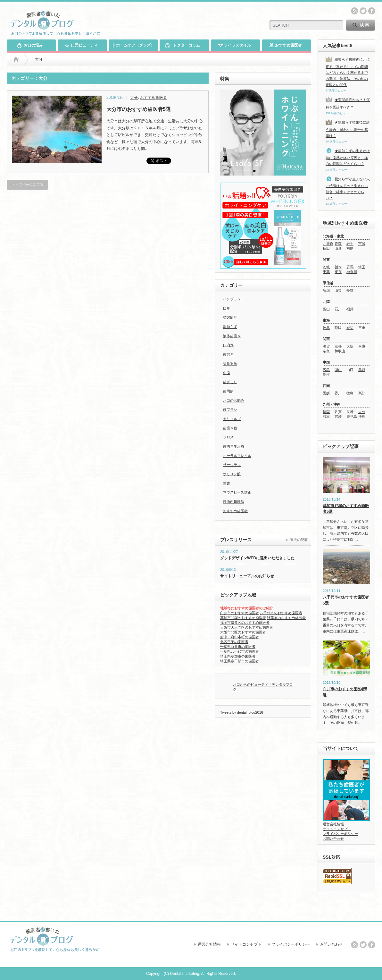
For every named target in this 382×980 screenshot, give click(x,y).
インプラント (234, 299)
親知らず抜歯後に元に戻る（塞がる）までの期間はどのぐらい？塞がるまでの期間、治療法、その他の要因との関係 (348, 72)
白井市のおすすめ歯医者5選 (345, 692)
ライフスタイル (235, 45)
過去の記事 (299, 540)
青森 (338, 244)
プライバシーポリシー (340, 834)
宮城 (362, 244)
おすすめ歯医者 (286, 45)
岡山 (338, 370)
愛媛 (326, 393)
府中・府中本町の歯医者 (240, 637)
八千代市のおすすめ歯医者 (281, 613)
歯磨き (228, 354)
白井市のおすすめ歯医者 (240, 613)
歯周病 (228, 391)
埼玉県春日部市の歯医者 (240, 661)
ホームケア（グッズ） (133, 45)
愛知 (350, 328)
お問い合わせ (333, 838)
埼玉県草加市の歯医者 (238, 656)
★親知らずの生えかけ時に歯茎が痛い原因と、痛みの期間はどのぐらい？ (348, 157)
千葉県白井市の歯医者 (238, 647)
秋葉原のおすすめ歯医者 (286, 618)
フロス (228, 437)
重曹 (227, 483)
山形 (338, 248)
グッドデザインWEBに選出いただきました (257, 558)
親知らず (230, 327)
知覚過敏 (230, 364)
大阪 (350, 346)
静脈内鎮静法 (234, 502)
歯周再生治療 (234, 446)
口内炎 (228, 345)
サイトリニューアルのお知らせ (247, 576)
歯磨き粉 (230, 428)
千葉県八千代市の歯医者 (240, 651)
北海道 (328, 244)
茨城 (326, 267)
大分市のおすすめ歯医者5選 (139, 109)
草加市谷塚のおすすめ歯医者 (243, 618)
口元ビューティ (81, 45)
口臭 (227, 308)
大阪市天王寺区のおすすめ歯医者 (247, 627)
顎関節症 (230, 317)
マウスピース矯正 (237, 492)
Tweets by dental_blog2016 (242, 712)
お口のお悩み (234, 400)
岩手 (350, 244)
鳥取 (362, 370)
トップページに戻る (27, 185)
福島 (350, 248)
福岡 (326, 412)
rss (354, 11)
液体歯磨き (232, 336)
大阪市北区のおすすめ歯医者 (243, 632)
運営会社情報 (333, 824)
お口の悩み (30, 45)
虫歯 (227, 373)
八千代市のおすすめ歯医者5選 (346, 600)
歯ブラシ (230, 409)
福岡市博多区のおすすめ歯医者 (245, 623)
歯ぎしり (230, 382)
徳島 (350, 393)
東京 (338, 272)
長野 (350, 290)
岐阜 (326, 328)
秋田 (326, 248)
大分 (134, 98)
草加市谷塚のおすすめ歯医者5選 (346, 509)
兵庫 (362, 346)
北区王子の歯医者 (234, 642)
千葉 (326, 272)
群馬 (350, 267)
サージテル (232, 465)
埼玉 (362, 267)
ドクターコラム (182, 45)
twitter (363, 11)
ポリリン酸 (232, 474)
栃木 (338, 267)
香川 (338, 393)
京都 (338, 346)
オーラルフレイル (237, 456)
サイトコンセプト (337, 829)
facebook (372, 11)
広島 (326, 370)
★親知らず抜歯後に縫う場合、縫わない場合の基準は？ (348, 129)
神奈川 (352, 272)
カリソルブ (232, 419)
